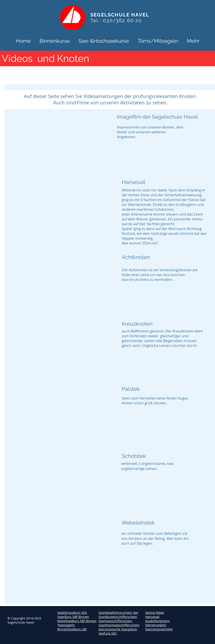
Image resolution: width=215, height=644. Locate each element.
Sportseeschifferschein (115, 621)
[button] (55, 40)
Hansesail (152, 617)
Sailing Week (155, 613)
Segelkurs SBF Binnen (73, 617)
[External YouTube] (58, 211)
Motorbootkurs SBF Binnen (77, 621)
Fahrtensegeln (156, 625)
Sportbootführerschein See (118, 613)
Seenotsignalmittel (159, 629)
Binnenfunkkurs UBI (72, 629)
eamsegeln (67, 625)
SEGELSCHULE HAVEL (120, 15)
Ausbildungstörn (158, 621)
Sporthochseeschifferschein (119, 625)
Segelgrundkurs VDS (72, 613)
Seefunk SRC (108, 633)
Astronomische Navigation (118, 629)
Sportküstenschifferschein (118, 617)
